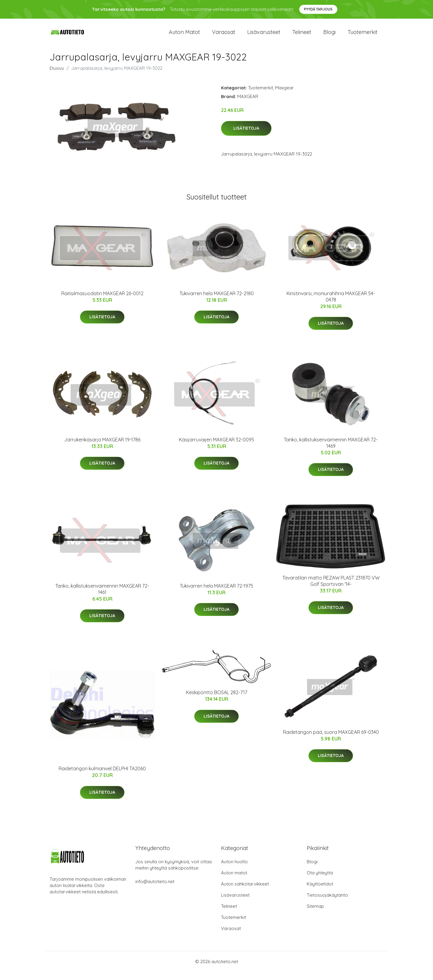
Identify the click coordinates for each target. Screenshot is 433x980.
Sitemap (315, 914)
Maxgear (284, 96)
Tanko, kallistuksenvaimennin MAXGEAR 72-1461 (102, 597)
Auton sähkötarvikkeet (245, 892)
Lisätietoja (246, 136)
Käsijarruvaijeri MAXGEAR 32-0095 (216, 448)
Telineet (302, 36)
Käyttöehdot (320, 892)
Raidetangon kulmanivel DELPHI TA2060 (102, 777)
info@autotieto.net (155, 890)
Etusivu (57, 76)
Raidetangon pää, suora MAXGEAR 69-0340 (331, 740)
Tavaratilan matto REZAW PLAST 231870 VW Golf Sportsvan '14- (331, 589)
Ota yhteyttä (320, 881)
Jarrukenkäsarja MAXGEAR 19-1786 (102, 448)
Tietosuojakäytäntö (327, 903)
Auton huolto (234, 870)
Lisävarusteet (264, 36)
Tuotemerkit (362, 36)
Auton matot (184, 36)
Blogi (329, 36)
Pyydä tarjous (318, 9)
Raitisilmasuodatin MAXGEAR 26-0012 (102, 301)
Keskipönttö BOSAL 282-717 (217, 700)
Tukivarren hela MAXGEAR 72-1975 (216, 594)
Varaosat (224, 36)
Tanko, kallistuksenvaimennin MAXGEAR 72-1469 (331, 451)
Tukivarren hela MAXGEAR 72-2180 (217, 301)
